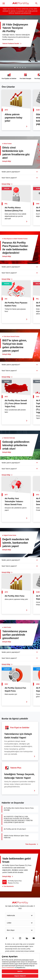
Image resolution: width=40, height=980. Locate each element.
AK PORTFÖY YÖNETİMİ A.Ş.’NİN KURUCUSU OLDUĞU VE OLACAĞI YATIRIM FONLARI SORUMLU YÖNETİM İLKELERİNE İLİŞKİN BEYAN (18, 819)
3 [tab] (20, 68)
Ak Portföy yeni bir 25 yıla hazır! (15, 829)
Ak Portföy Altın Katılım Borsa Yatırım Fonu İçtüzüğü (19, 809)
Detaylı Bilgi (8, 876)
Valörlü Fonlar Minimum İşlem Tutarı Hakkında (16, 837)
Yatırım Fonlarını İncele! (12, 43)
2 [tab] (17, 68)
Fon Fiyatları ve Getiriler (9, 76)
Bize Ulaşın (20, 930)
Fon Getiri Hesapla (25, 76)
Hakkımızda (20, 916)
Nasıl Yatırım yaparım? (9, 178)
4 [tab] (23, 68)
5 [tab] (25, 68)
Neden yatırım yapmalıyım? (11, 172)
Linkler (20, 923)
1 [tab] (15, 68)
